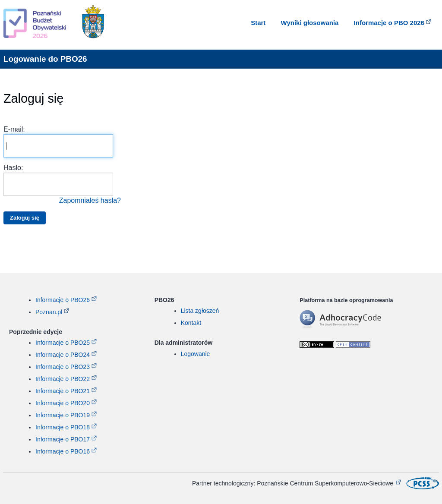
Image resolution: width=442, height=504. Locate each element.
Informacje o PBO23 (63, 367)
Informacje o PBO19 (63, 415)
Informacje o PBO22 (63, 379)
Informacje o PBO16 (63, 451)
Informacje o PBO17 (63, 439)
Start (258, 23)
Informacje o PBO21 (63, 391)
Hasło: (62, 185)
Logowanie (196, 354)
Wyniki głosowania (310, 23)
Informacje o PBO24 (63, 355)
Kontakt (191, 323)
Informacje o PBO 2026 (389, 23)
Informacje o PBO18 (63, 427)
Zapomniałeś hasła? (90, 200)
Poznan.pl (49, 312)
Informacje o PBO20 (63, 403)
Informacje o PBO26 (63, 300)
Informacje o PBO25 (63, 343)
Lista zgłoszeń (200, 311)
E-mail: (58, 142)
